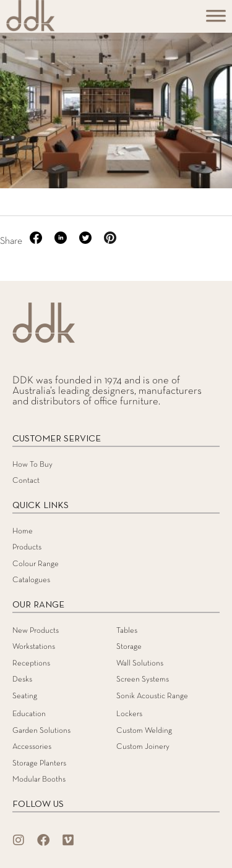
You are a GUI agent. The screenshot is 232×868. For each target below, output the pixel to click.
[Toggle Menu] (216, 20)
